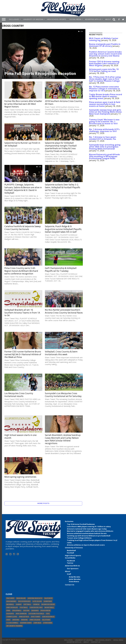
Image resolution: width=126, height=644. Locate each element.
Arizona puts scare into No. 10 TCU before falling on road (104, 70)
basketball (49, 607)
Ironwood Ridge (48, 604)
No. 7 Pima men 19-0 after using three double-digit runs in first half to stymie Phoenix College (105, 79)
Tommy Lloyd (12, 617)
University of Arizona (33, 19)
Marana (24, 620)
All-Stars (46, 620)
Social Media (75, 19)
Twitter (70, 563)
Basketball (71, 550)
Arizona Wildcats (35, 598)
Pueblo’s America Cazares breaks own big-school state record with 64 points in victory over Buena (105, 54)
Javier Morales (75, 579)
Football (70, 553)
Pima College (35, 620)
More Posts (43, 503)
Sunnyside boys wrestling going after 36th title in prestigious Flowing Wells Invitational (105, 147)
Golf (8, 620)
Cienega (36, 604)
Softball (27, 604)
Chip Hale (37, 623)
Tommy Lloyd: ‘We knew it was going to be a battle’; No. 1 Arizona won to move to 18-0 (104, 122)
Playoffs (10, 614)
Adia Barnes (11, 601)
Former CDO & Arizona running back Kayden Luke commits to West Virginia (104, 63)
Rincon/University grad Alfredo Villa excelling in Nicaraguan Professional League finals (104, 156)
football (24, 607)
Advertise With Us (93, 19)
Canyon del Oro (36, 607)
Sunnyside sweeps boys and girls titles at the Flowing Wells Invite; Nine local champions (106, 112)
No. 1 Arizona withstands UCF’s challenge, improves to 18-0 (104, 130)
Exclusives (14, 19)
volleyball (17, 611)
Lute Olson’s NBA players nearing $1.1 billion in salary (89, 526)
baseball (10, 604)
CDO (48, 614)
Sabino (19, 604)
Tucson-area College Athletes (79, 538)
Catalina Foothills (36, 614)
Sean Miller (21, 598)
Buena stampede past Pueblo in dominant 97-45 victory (105, 45)
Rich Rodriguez (24, 601)
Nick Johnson (21, 614)
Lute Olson (37, 601)
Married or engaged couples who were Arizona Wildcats (90, 531)
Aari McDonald (48, 617)
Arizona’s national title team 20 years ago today (87, 529)
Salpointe (48, 598)
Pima (8, 611)
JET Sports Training (14, 626)
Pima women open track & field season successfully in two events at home (105, 104)
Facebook (71, 561)
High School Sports (56, 19)
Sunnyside (48, 601)
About (108, 19)
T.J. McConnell (12, 623)
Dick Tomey (36, 617)
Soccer (26, 611)
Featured (10, 598)
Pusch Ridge (45, 611)
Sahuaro (35, 611)
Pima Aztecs (24, 617)
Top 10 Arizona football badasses (81, 524)
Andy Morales (75, 577)
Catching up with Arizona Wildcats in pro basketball (89, 536)
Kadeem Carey (26, 623)
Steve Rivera (74, 582)
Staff (69, 574)
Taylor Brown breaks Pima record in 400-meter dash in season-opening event (106, 96)
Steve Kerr (48, 623)
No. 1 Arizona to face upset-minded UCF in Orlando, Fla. (103, 138)
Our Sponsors (73, 568)
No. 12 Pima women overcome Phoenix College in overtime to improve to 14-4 (104, 89)
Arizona (16, 620)
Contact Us (70, 585)
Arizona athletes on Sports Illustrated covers (86, 545)
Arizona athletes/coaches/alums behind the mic (87, 533)
